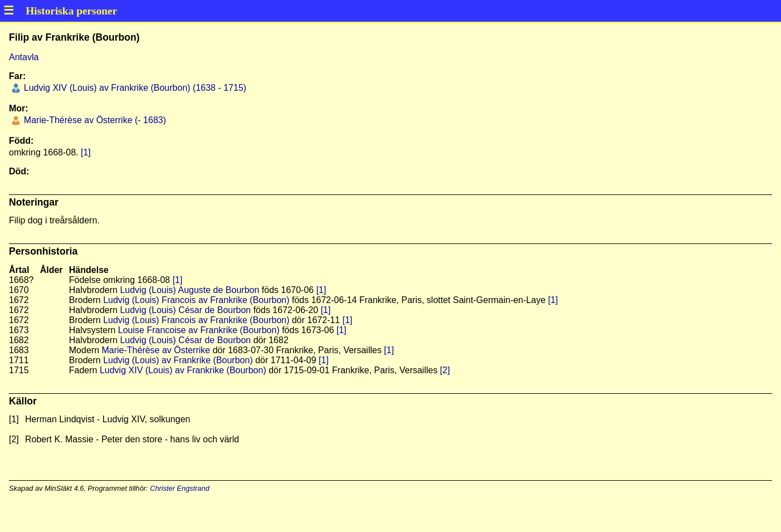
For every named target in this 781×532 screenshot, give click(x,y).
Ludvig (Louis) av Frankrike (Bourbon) (178, 360)
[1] (86, 152)
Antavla (24, 57)
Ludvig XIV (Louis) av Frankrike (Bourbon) (183, 370)
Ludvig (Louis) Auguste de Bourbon (189, 290)
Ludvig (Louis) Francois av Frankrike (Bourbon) (196, 300)
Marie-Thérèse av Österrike (156, 350)
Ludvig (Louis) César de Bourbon (185, 310)
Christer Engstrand (180, 488)
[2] (445, 370)
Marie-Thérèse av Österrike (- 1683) (94, 120)
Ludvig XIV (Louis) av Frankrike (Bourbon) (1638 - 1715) (134, 88)
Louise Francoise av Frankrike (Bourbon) (199, 330)
